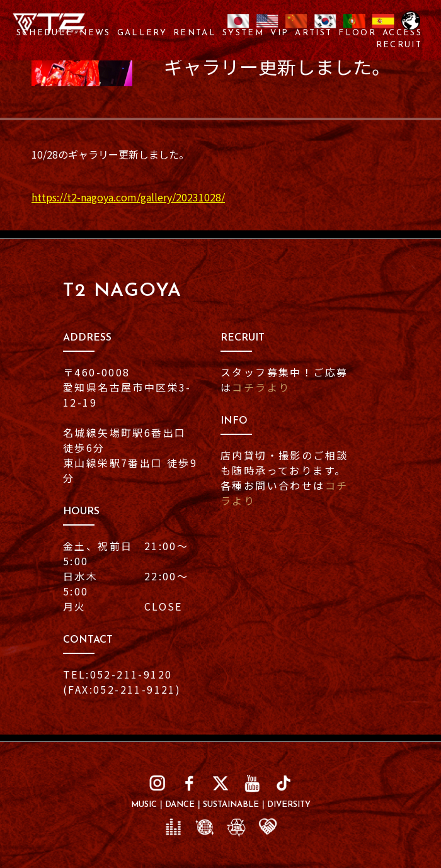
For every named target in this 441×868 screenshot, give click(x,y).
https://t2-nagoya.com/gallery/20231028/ (128, 197)
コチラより (261, 387)
